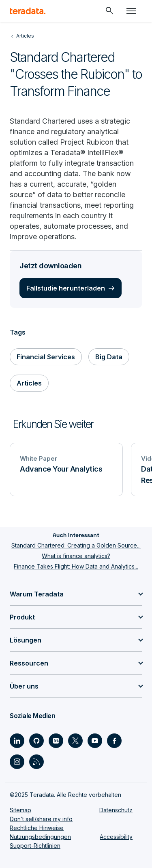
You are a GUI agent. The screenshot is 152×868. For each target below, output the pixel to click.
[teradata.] (28, 11)
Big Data (109, 357)
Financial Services (46, 357)
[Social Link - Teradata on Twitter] (75, 741)
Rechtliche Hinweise (37, 828)
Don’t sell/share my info (41, 819)
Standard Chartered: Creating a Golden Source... (76, 545)
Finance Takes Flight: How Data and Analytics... (76, 566)
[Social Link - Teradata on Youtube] (95, 741)
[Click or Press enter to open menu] (131, 11)
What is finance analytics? (76, 556)
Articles (29, 383)
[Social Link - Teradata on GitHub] (36, 741)
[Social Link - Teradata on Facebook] (114, 741)
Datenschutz (116, 810)
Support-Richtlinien (35, 846)
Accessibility (116, 837)
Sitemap (20, 810)
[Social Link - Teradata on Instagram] (17, 762)
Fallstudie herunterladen (66, 288)
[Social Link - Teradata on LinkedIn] (17, 741)
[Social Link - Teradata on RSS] (36, 762)
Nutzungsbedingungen (40, 837)
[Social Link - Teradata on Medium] (56, 741)
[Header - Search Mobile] (109, 11)
